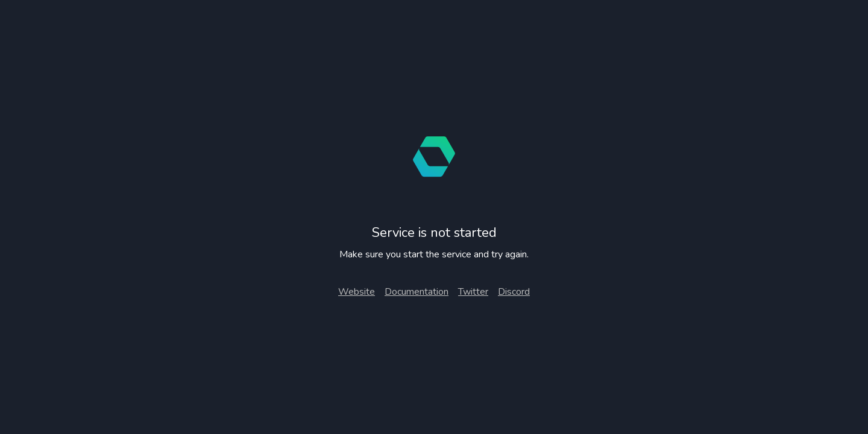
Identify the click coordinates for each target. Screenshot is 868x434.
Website (357, 292)
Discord (514, 292)
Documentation (417, 292)
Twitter (473, 292)
